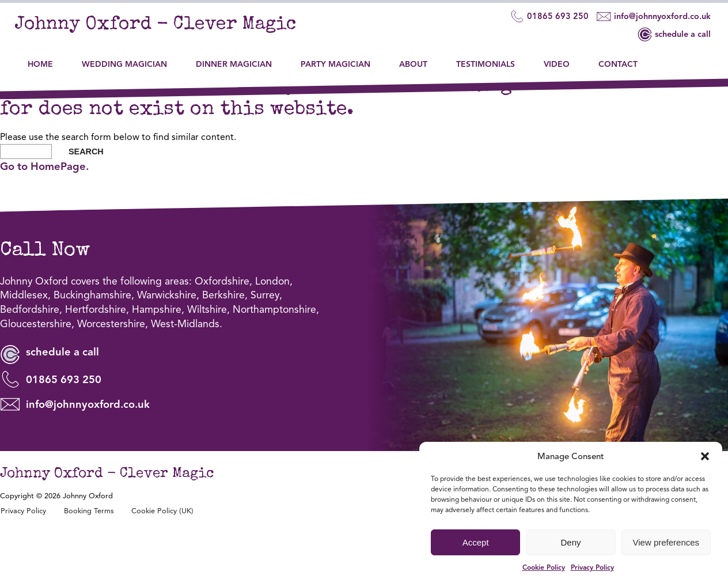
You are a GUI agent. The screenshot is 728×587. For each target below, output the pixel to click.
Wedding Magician (126, 57)
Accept (476, 542)
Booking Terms (89, 565)
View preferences (666, 542)
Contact (619, 57)
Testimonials (487, 57)
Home (41, 57)
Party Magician (337, 57)
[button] (705, 456)
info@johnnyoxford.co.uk (649, 17)
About (414, 57)
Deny (570, 542)
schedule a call (669, 35)
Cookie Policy (544, 567)
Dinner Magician (235, 57)
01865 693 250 (544, 17)
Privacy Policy (592, 567)
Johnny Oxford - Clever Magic (178, 26)
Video (558, 57)
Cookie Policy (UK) (162, 565)
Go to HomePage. (44, 218)
